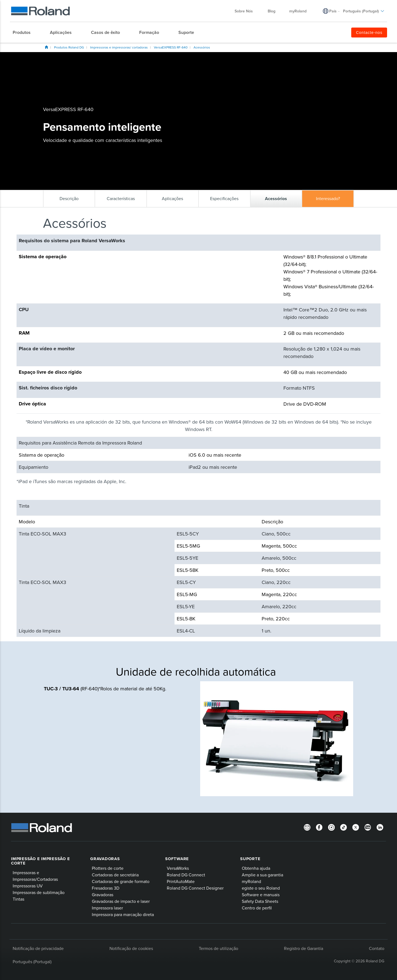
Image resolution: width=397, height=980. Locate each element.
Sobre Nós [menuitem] (246, 11)
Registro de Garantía (304, 948)
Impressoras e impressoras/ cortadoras (119, 47)
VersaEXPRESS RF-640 (171, 47)
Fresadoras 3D (106, 888)
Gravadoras (105, 859)
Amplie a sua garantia (262, 875)
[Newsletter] (307, 827)
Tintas (18, 899)
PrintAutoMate (181, 881)
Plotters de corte (108, 868)
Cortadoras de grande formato (121, 881)
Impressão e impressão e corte (40, 861)
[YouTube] (368, 827)
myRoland (251, 881)
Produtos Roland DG (69, 47)
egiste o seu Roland (261, 888)
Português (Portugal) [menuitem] (364, 11)
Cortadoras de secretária (115, 875)
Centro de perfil (257, 908)
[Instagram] (331, 827)
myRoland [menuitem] (298, 11)
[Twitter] (356, 827)
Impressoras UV (28, 886)
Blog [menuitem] (272, 11)
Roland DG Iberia (46, 47)
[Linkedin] (380, 827)
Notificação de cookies (131, 948)
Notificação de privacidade (38, 948)
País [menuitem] (333, 11)
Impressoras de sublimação (39, 892)
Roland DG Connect (186, 875)
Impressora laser (107, 908)
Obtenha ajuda (256, 868)
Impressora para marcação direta (123, 914)
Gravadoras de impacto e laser (121, 901)
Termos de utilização (218, 948)
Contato (377, 948)
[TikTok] (344, 827)
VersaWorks (178, 868)
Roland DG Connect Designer (195, 888)
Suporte (250, 859)
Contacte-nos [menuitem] (369, 33)
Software (177, 859)
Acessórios (202, 47)
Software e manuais (261, 895)
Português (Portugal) (32, 962)
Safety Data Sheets (260, 901)
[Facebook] (319, 827)
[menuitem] (24, 33)
